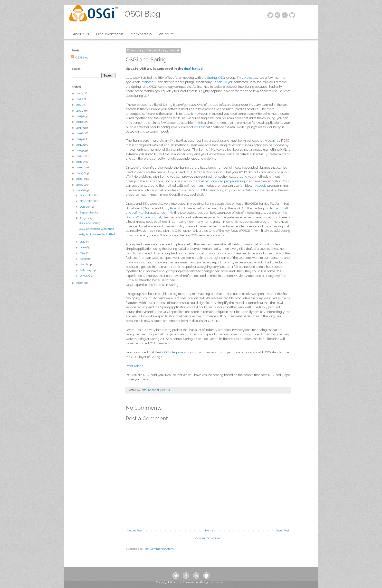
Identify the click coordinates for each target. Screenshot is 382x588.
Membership (141, 34)
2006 (80, 190)
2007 (80, 185)
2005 (80, 283)
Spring (212, 78)
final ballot (193, 69)
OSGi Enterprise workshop (179, 352)
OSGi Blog (82, 58)
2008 (80, 179)
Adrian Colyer (222, 82)
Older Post (282, 530)
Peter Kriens (134, 366)
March (84, 264)
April (83, 259)
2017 (80, 128)
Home (209, 530)
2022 (80, 99)
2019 (80, 116)
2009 (80, 173)
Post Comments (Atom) (159, 549)
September (87, 212)
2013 (80, 150)
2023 (80, 93)
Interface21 (149, 82)
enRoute (167, 34)
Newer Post (135, 530)
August (85, 218)
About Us (81, 34)
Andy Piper (170, 208)
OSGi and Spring (90, 223)
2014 (80, 145)
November (87, 201)
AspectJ (261, 186)
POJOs (199, 127)
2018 (80, 122)
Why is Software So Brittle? (97, 234)
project (249, 78)
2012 (80, 156)
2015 (80, 139)
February (86, 270)
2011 (80, 162)
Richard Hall (279, 208)
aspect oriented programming (223, 181)
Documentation (110, 34)
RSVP (148, 375)
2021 (80, 105)
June (83, 247)
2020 (80, 111)
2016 (80, 133)
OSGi (222, 78)
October (85, 207)
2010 (80, 167)
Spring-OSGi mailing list (143, 217)
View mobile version (208, 538)
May (83, 253)
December (87, 195)
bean (271, 140)
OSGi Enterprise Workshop (96, 229)
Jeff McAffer (141, 213)
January (85, 276)
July (83, 242)
